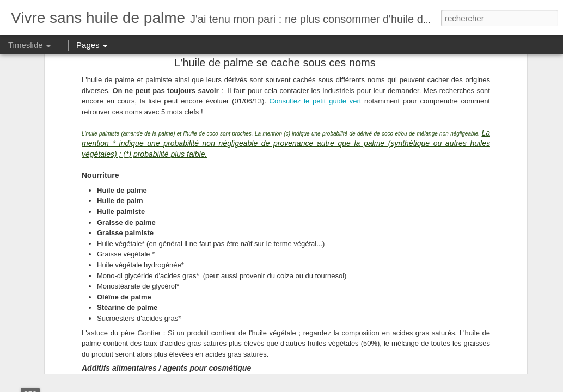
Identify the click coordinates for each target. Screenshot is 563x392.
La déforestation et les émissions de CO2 (458, 328)
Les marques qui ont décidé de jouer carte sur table (475, 309)
